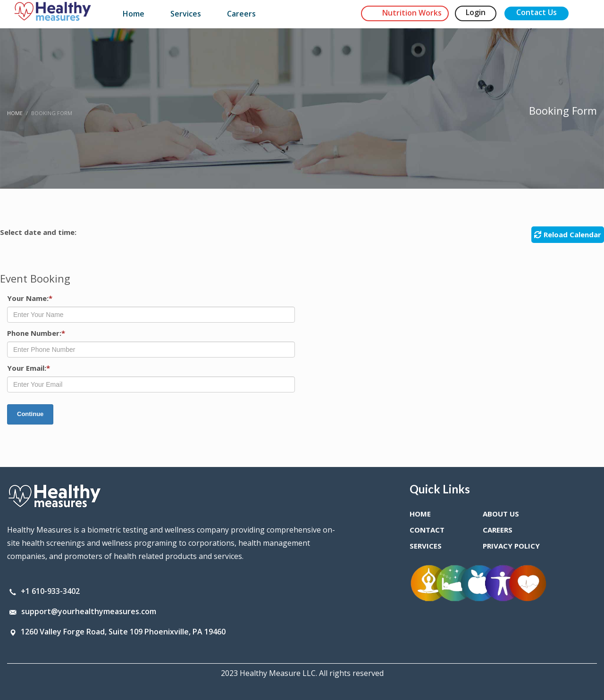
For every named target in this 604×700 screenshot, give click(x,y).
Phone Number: (36, 333)
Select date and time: (38, 232)
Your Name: (30, 298)
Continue (30, 414)
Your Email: (29, 368)
